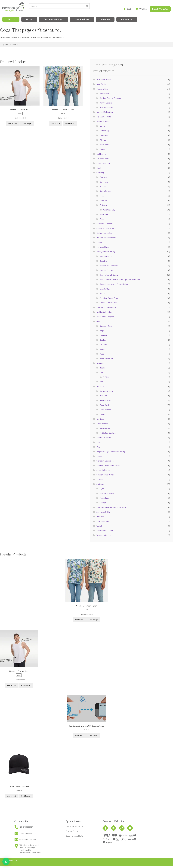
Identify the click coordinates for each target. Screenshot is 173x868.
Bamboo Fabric (106, 256)
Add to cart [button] (12, 124)
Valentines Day (109, 210)
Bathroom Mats (106, 391)
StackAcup (101, 479)
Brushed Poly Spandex (109, 265)
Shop (11, 19)
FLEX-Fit (106, 377)
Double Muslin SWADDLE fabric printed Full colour (120, 279)
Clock (99, 168)
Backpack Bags (106, 326)
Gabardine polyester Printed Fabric (114, 284)
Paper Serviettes (106, 358)
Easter (99, 242)
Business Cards (103, 159)
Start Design (26, 124)
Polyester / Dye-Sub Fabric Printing (111, 452)
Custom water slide (104, 233)
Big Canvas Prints (104, 117)
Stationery (101, 484)
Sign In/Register (160, 9)
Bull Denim (101, 154)
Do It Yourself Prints (54, 19)
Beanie (102, 368)
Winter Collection (104, 535)
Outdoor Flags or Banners (110, 98)
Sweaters (103, 200)
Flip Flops (104, 135)
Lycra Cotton (105, 289)
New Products (82, 19)
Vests (102, 219)
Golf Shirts (104, 182)
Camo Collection (103, 163)
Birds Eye (103, 261)
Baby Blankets (106, 428)
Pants (99, 442)
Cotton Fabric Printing (109, 275)
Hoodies (103, 186)
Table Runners (106, 410)
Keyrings (100, 419)
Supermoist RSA (103, 512)
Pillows (103, 140)
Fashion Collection (104, 312)
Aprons (103, 126)
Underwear (104, 214)
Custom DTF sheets (105, 224)
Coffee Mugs (105, 131)
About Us (105, 19)
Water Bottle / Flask (105, 531)
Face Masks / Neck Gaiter (107, 307)
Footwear (104, 177)
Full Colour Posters (108, 493)
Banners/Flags (102, 89)
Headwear (101, 363)
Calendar (103, 335)
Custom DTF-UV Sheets (106, 228)
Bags (102, 331)
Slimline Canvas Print (108, 303)
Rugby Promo (105, 191)
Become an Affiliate (73, 836)
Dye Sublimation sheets (106, 238)
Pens (99, 447)
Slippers (103, 149)
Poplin (102, 293)
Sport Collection (103, 470)
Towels (103, 414)
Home (29, 19)
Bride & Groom (102, 121)
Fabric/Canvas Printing (106, 252)
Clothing (100, 172)
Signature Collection (105, 461)
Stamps (103, 503)
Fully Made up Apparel (105, 317)
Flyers (102, 489)
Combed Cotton (106, 270)
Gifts (98, 321)
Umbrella (100, 517)
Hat (101, 382)
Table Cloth (104, 405)
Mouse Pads (104, 498)
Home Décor (102, 386)
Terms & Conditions (73, 826)
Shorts (99, 456)
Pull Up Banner (106, 103)
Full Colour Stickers (108, 433)
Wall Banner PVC (106, 107)
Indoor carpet (105, 400)
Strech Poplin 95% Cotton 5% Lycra (111, 507)
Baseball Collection (105, 112)
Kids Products (102, 424)
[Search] (87, 6)
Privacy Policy (71, 831)
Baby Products (102, 84)
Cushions (103, 345)
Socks (102, 196)
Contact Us (127, 19)
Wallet (99, 526)
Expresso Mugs (103, 247)
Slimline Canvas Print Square (108, 465)
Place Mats (104, 145)
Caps (102, 372)
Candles (103, 340)
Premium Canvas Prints (109, 298)
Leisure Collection (104, 438)
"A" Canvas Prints (104, 80)
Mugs (102, 354)
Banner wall (105, 94)
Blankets (103, 396)
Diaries (102, 349)
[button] (6, 862)
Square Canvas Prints (105, 475)
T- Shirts (103, 205)
